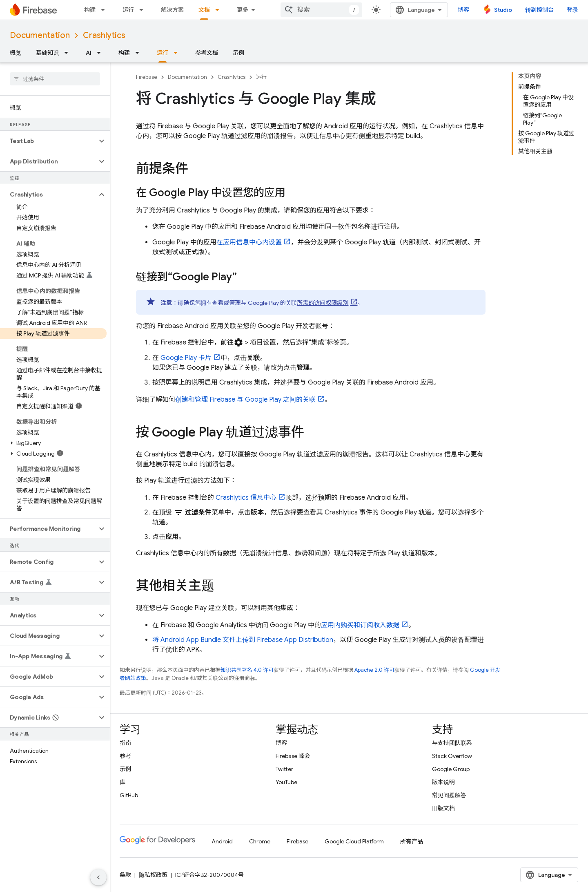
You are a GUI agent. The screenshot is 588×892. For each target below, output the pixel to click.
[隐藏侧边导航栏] (98, 877)
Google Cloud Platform (354, 841)
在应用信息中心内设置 (249, 242)
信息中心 (246, 498)
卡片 (186, 358)
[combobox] (321, 10)
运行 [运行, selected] (163, 53)
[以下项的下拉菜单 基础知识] (69, 53)
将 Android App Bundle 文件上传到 (243, 640)
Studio (503, 10)
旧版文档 (443, 808)
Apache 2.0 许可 (374, 670)
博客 (463, 10)
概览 (16, 53)
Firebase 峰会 (293, 756)
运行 (128, 10)
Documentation (40, 35)
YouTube (286, 782)
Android (222, 841)
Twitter (284, 769)
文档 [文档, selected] (204, 10)
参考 (125, 756)
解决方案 (172, 10)
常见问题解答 (449, 795)
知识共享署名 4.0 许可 (247, 670)
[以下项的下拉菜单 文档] (220, 10)
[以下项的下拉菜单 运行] (144, 10)
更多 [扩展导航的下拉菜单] (243, 10)
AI (89, 53)
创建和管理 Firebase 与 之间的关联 (245, 400)
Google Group (451, 769)
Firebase (147, 77)
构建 (90, 10)
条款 (125, 875)
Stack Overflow (452, 756)
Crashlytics (104, 35)
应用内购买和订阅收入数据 (360, 625)
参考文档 (207, 53)
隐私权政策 (153, 875)
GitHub (129, 795)
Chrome (260, 841)
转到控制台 (539, 10)
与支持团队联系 (452, 743)
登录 (572, 10)
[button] (48, 141)
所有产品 (412, 841)
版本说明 (443, 782)
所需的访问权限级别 (323, 303)
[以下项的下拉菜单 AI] (101, 53)
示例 (238, 53)
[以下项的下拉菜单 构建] (105, 10)
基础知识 (47, 53)
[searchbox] (55, 79)
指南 (125, 743)
